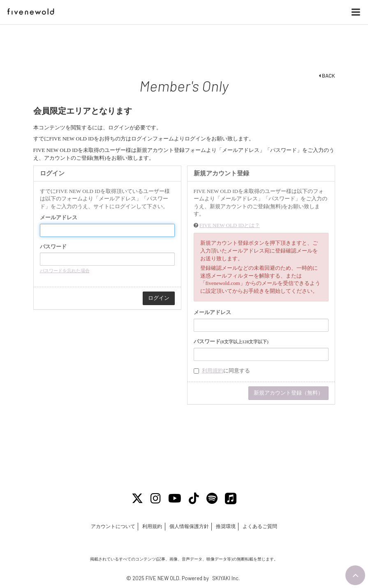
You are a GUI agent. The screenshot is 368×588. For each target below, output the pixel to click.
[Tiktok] (194, 499)
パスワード (53, 247)
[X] (136, 499)
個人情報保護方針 (189, 527)
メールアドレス (59, 217)
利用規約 (213, 371)
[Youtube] (175, 499)
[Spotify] (213, 499)
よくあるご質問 (261, 527)
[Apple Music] (232, 499)
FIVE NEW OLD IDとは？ (230, 225)
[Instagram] (155, 499)
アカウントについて (112, 527)
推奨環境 (226, 527)
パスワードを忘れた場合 (65, 271)
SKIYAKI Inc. (226, 579)
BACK (327, 76)
